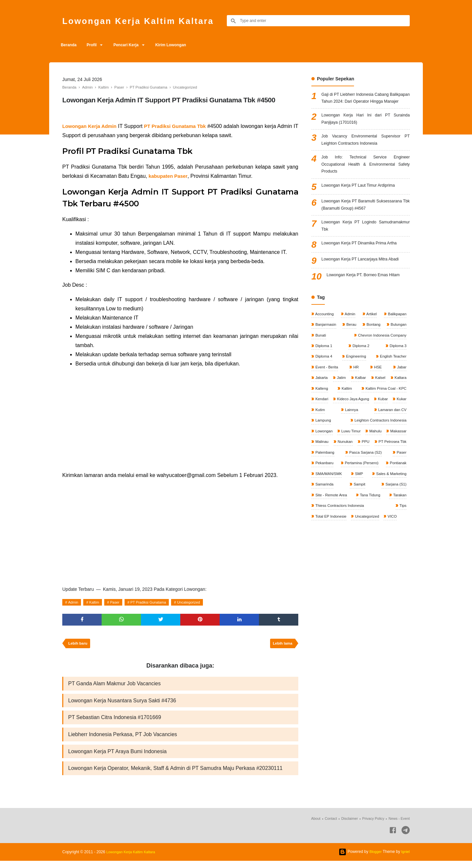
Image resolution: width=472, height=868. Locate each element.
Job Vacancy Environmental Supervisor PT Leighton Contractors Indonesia (366, 153)
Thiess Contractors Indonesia (340, 559)
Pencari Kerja (134, 45)
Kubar (363, 449)
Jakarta (321, 416)
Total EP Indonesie (331, 570)
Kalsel (401, 416)
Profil (96, 45)
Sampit (359, 537)
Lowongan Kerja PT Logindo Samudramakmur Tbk (366, 254)
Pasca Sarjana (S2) (365, 504)
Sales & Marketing (390, 526)
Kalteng (361, 427)
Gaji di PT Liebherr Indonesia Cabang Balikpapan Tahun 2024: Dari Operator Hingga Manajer (366, 103)
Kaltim (97, 602)
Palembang (325, 504)
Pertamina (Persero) (361, 515)
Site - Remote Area (332, 548)
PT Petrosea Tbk (391, 493)
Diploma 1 (324, 383)
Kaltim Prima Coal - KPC (336, 438)
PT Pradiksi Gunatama (157, 602)
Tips (402, 559)
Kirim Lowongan (182, 45)
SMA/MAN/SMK (329, 526)
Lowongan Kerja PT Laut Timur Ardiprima (364, 203)
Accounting (324, 350)
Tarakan (399, 548)
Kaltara (321, 427)
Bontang (373, 361)
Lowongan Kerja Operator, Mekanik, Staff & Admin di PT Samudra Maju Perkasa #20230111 (175, 775)
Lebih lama (281, 646)
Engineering (355, 394)
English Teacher (392, 394)
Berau (351, 361)
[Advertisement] (180, 420)
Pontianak (397, 515)
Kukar (382, 449)
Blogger (374, 859)
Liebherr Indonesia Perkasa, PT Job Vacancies (123, 740)
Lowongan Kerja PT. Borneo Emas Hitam (368, 309)
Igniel (405, 859)
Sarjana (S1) (395, 537)
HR (356, 405)
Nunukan (323, 493)
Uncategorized (201, 602)
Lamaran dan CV (359, 460)
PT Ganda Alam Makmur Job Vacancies (114, 686)
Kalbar (374, 416)
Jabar (401, 405)
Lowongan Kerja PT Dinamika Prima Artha (364, 273)
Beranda (70, 45)
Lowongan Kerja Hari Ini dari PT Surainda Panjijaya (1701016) (366, 130)
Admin (74, 602)
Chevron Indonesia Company (380, 372)
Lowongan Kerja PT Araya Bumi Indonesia (117, 757)
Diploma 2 (360, 383)
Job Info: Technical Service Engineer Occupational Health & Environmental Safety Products (366, 180)
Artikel (371, 350)
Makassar (374, 482)
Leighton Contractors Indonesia (342, 471)
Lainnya (322, 460)
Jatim (348, 416)
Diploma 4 (324, 394)
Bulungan (398, 361)
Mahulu (351, 482)
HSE (378, 405)
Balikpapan (396, 350)
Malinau (399, 482)
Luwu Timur (325, 482)
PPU (354, 493)
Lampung (398, 460)
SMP (358, 526)
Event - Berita (327, 405)
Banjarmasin (326, 361)
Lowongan (397, 471)
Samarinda (324, 537)
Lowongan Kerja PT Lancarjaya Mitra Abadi (366, 289)
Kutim (401, 449)
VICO (395, 570)
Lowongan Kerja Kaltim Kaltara (149, 21)
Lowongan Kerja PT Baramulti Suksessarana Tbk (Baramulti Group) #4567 (366, 227)
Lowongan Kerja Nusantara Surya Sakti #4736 (122, 704)
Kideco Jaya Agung (332, 449)
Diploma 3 (397, 383)
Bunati (320, 372)
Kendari (399, 438)
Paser (120, 602)
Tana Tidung (370, 548)
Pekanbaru (324, 515)
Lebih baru (79, 646)
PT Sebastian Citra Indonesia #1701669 (115, 722)
